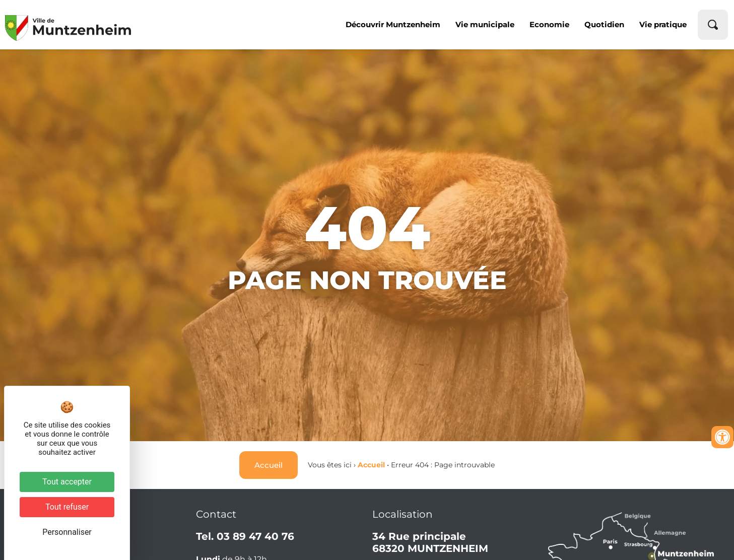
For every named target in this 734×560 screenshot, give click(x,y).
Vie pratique (663, 24)
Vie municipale (485, 24)
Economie (549, 24)
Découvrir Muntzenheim (393, 24)
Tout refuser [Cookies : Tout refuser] (67, 507)
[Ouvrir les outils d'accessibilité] (722, 437)
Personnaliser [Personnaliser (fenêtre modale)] (67, 532)
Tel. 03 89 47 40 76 (245, 536)
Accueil (371, 465)
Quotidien (604, 24)
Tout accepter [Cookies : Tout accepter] (67, 482)
